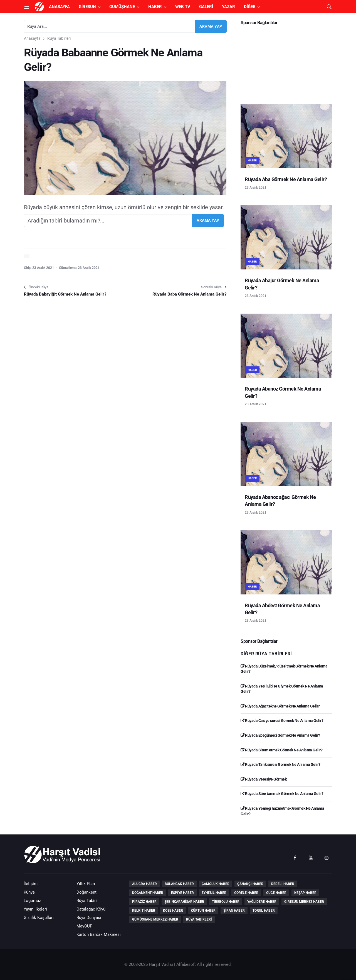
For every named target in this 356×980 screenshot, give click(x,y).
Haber (155, 7)
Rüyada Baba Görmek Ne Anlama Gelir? (189, 294)
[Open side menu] (26, 7)
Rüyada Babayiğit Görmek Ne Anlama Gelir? (65, 294)
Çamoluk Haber (216, 884)
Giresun (87, 7)
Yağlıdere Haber (262, 902)
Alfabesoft (186, 964)
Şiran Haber (234, 911)
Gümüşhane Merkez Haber (155, 919)
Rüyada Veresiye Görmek (264, 779)
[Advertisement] (286, 63)
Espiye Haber (182, 893)
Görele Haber (246, 893)
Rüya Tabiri (87, 901)
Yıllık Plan (86, 884)
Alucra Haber (144, 884)
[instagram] (327, 857)
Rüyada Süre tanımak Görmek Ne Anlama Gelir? (282, 794)
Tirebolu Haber (226, 902)
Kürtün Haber (203, 911)
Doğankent (86, 892)
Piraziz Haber (144, 902)
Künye (29, 892)
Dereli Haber (283, 884)
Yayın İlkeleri (35, 909)
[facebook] (295, 857)
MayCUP (84, 926)
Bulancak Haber (179, 884)
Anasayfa (59, 7)
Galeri (206, 7)
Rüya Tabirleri (59, 38)
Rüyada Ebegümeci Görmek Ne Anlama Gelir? (280, 735)
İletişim (31, 884)
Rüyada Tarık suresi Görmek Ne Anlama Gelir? (280, 764)
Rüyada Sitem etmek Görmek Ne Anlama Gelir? (281, 750)
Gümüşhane (122, 7)
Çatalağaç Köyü (91, 909)
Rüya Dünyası (89, 917)
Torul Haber (264, 911)
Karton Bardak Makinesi (99, 934)
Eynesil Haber (214, 893)
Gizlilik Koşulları (39, 917)
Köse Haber (173, 911)
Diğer (250, 7)
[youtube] (311, 857)
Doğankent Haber (148, 893)
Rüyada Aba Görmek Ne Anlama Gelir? (286, 179)
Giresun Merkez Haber (304, 902)
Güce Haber (276, 893)
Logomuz (32, 901)
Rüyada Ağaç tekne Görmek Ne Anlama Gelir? (280, 706)
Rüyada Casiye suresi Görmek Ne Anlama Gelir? (282, 721)
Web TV (183, 7)
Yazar (228, 7)
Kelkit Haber (144, 911)
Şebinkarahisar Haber (184, 902)
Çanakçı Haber (250, 884)
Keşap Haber (305, 893)
